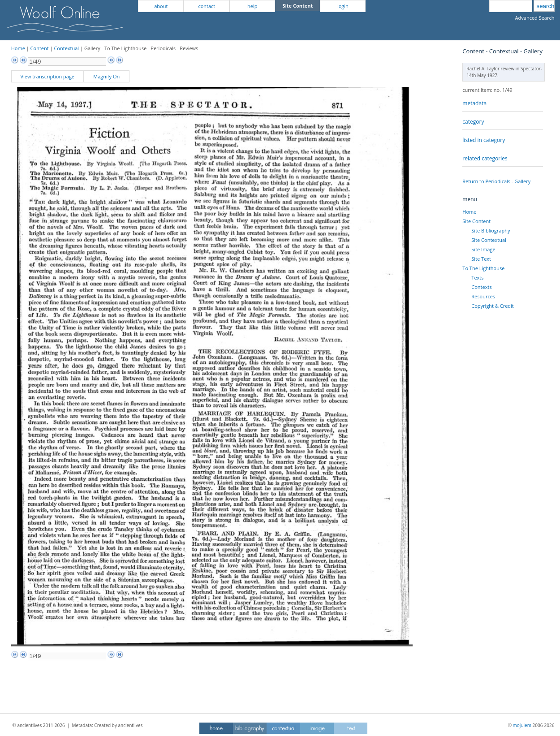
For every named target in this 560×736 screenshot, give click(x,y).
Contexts (481, 287)
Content (40, 48)
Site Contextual (489, 240)
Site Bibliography (491, 230)
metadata (474, 103)
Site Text (481, 259)
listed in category (484, 140)
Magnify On (106, 76)
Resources (483, 296)
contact (207, 6)
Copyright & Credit (492, 306)
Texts (477, 278)
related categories (485, 158)
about (161, 6)
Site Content (476, 221)
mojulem (522, 725)
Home (18, 48)
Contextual (66, 48)
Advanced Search (535, 18)
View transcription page (47, 76)
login (343, 6)
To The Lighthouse (483, 268)
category (473, 122)
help (252, 6)
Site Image (483, 249)
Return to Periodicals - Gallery (496, 181)
